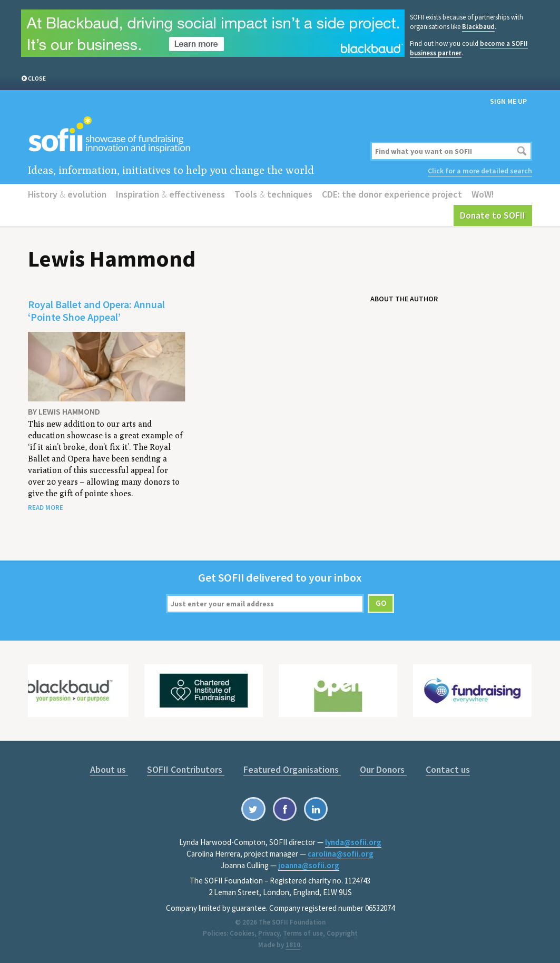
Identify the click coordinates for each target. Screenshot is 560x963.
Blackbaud (478, 27)
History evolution (67, 194)
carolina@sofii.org (341, 854)
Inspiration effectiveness (170, 194)
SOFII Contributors (186, 769)
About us (109, 769)
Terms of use (303, 933)
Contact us (448, 769)
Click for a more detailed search (480, 171)
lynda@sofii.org (353, 842)
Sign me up (508, 101)
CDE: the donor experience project (392, 194)
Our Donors (383, 769)
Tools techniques (273, 194)
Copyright (342, 933)
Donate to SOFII (493, 215)
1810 (293, 945)
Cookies (242, 933)
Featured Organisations (292, 769)
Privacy (269, 933)
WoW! (483, 194)
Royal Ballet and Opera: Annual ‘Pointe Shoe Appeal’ (96, 311)
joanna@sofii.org (309, 865)
